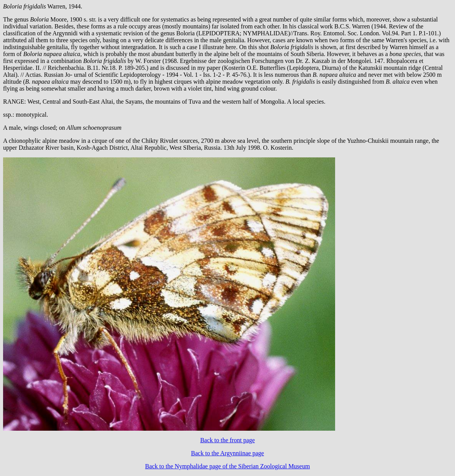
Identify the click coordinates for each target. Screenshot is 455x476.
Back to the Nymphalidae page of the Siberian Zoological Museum (228, 466)
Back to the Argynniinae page (227, 453)
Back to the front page (227, 440)
